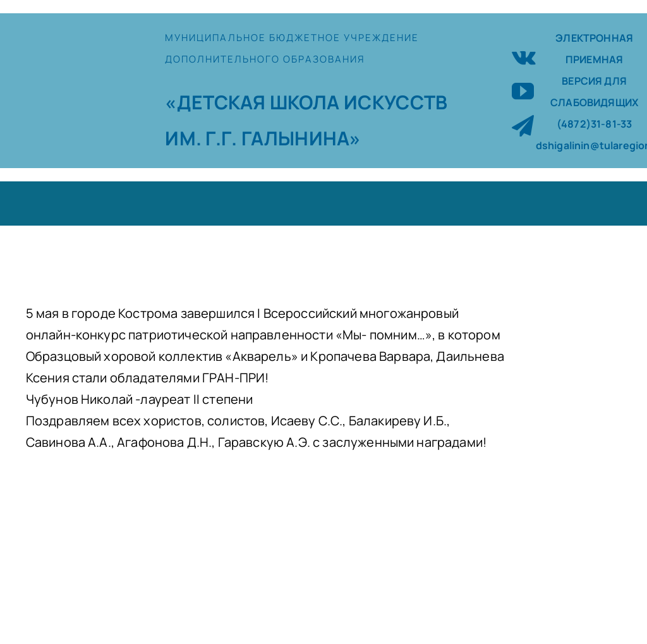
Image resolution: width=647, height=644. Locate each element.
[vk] (524, 56)
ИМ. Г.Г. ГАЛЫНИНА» (263, 138)
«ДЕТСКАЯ (217, 102)
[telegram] (523, 125)
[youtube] (523, 91)
